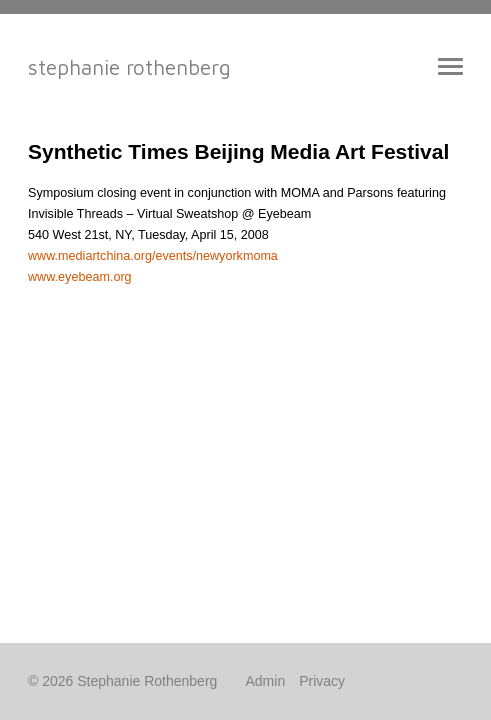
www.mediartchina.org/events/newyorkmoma (153, 256)
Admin (266, 681)
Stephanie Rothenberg (129, 67)
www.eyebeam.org (80, 277)
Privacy (322, 681)
